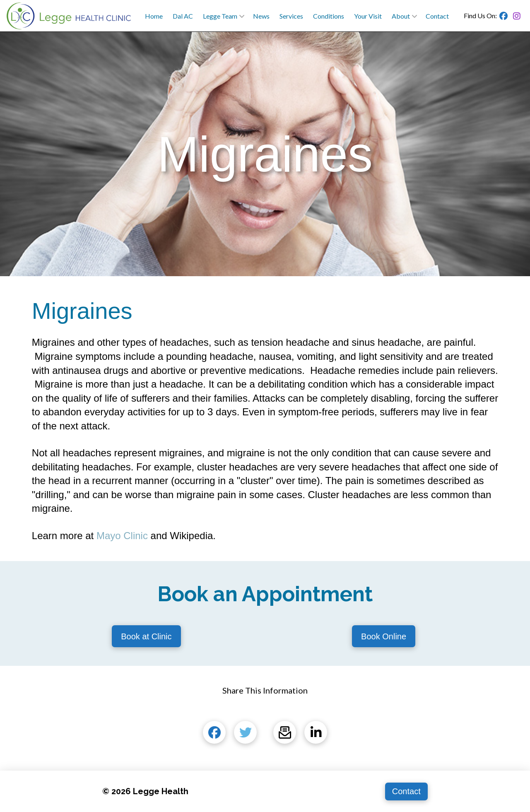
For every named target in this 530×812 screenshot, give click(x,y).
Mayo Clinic (122, 536)
